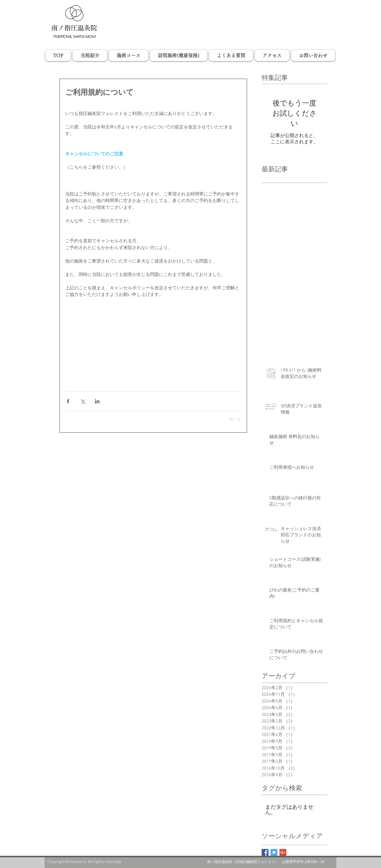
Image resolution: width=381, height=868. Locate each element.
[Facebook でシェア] (68, 401)
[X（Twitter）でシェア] (83, 401)
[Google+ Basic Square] (283, 852)
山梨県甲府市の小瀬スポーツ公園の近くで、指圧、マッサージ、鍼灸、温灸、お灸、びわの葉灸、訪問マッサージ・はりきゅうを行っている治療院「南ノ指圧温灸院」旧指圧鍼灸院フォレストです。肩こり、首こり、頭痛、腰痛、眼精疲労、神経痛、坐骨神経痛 (190, 10)
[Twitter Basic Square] (274, 852)
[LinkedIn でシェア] (97, 401)
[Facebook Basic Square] (265, 852)
